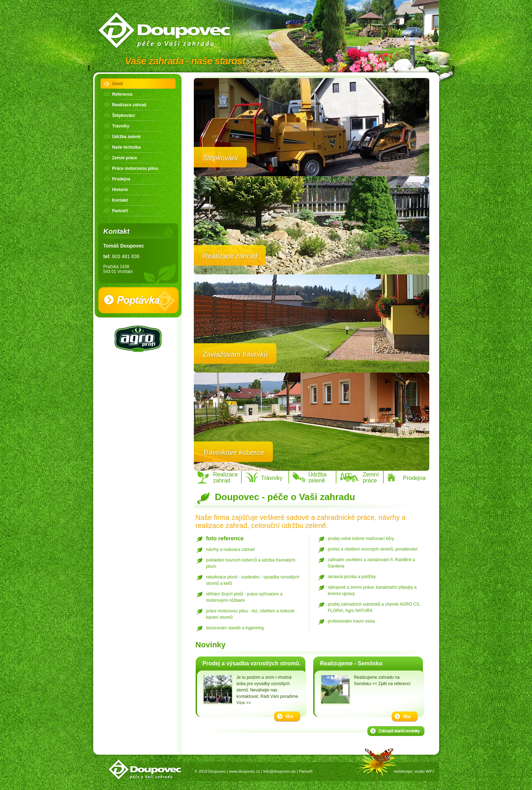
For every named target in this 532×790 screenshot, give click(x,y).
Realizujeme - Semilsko (351, 663)
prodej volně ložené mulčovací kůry (361, 539)
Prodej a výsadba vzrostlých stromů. (252, 663)
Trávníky (121, 126)
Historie (120, 190)
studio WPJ (424, 771)
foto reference (225, 538)
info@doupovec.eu (280, 771)
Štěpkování (124, 115)
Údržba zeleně (127, 137)
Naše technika (127, 147)
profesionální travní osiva (351, 621)
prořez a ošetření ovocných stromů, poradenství (373, 549)
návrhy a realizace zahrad (230, 550)
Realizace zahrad (129, 105)
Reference (122, 94)
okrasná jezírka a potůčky (352, 577)
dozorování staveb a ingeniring (235, 628)
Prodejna (121, 179)
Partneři (120, 211)
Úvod (118, 84)
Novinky (211, 645)
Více (287, 717)
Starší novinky (396, 731)
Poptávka (138, 300)
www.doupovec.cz (245, 771)
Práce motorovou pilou (135, 168)
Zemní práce (125, 158)
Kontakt (120, 200)
